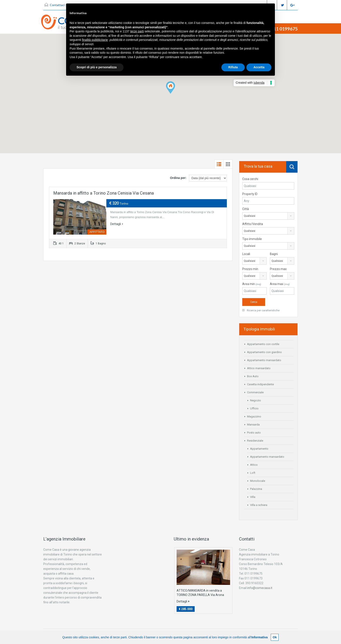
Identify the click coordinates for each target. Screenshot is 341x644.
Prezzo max (278, 269)
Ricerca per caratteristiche (261, 310)
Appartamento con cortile (263, 344)
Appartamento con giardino (264, 352)
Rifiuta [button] (233, 67)
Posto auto (254, 433)
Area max (280, 284)
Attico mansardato (259, 368)
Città (246, 209)
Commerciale (255, 392)
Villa (253, 497)
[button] (170, 88)
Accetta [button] (259, 67)
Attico (254, 465)
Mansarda (253, 425)
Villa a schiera (259, 505)
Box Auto (253, 376)
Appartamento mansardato (264, 360)
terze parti (137, 31)
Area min (252, 284)
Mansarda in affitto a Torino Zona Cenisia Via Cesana (104, 193)
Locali (246, 254)
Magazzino (254, 416)
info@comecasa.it (260, 588)
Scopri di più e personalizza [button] (97, 67)
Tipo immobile (252, 239)
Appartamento (259, 449)
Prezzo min (250, 269)
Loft (253, 473)
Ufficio (254, 408)
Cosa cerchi (250, 179)
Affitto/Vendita (253, 224)
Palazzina (256, 489)
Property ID (250, 194)
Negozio (256, 400)
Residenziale (255, 441)
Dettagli (117, 224)
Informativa (259, 637)
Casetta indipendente (260, 384)
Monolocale (258, 481)
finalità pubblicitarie (95, 40)
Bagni (274, 254)
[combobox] (268, 216)
